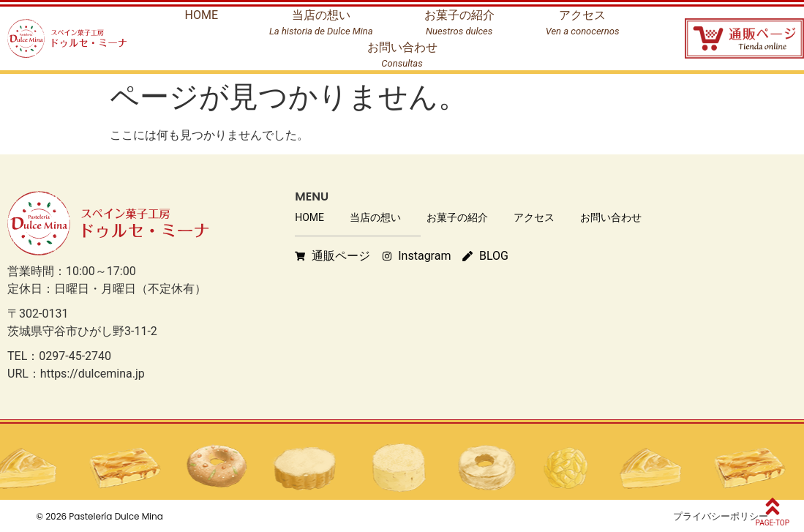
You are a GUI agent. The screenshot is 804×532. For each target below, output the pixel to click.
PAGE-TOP (773, 523)
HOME (309, 217)
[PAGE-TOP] (773, 506)
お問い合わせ (611, 217)
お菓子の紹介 (457, 217)
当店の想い (375, 217)
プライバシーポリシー (721, 516)
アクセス (534, 217)
